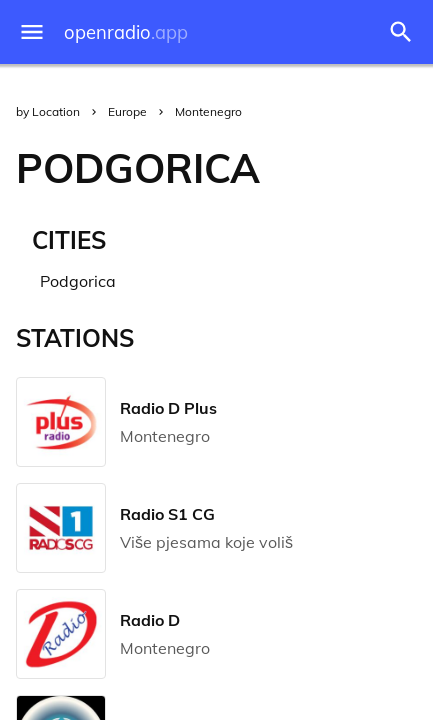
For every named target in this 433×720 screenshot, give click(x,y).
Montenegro (208, 111)
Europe (127, 111)
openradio (126, 32)
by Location (48, 111)
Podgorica (78, 281)
